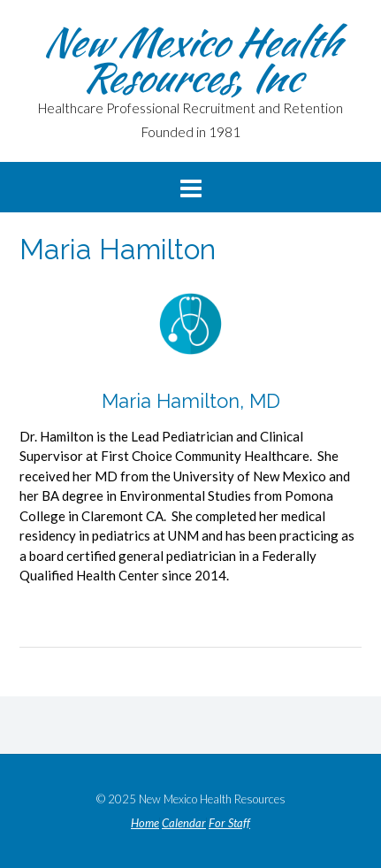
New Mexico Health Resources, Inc (190, 59)
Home (145, 823)
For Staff (229, 823)
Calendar (184, 823)
